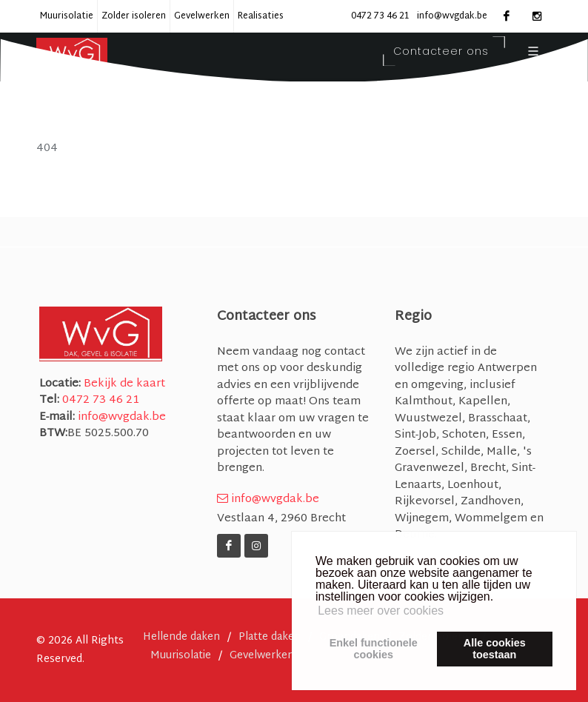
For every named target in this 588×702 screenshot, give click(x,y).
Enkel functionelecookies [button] (374, 649)
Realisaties (261, 16)
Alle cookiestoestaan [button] (495, 649)
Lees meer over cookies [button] (381, 611)
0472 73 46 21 (380, 16)
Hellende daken (181, 637)
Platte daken (270, 637)
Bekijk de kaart (123, 384)
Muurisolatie (67, 16)
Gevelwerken (202, 16)
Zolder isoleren (134, 16)
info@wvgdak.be (452, 16)
